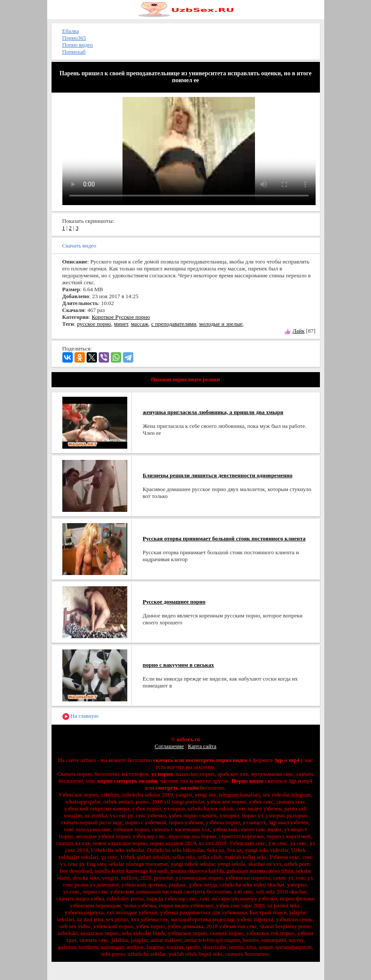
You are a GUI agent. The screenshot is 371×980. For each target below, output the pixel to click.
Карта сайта (202, 746)
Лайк (299, 331)
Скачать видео (79, 246)
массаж (139, 324)
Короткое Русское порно (121, 317)
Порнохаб (74, 52)
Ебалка (71, 31)
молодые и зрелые (221, 324)
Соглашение (169, 746)
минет (121, 324)
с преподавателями (174, 324)
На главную (81, 716)
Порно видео (78, 45)
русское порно (94, 324)
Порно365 (74, 38)
